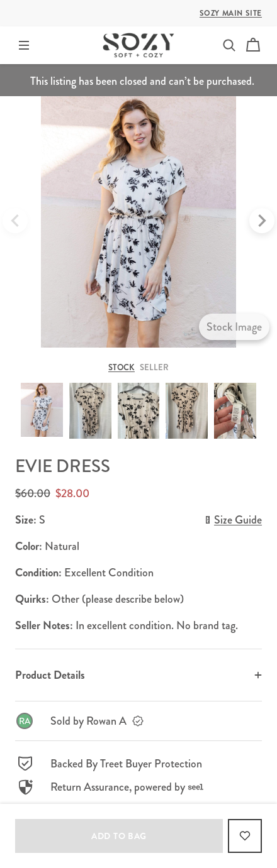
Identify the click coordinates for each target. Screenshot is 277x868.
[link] (138, 721)
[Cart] (253, 45)
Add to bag (119, 836)
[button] (229, 45)
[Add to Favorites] (245, 836)
